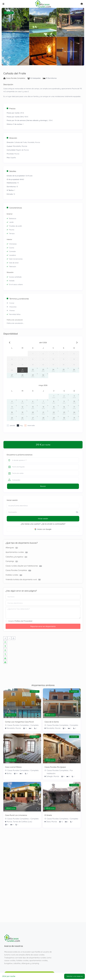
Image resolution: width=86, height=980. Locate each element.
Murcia (24, 146)
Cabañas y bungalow (14, 557)
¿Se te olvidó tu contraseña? (53, 524)
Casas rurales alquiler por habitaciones (22, 566)
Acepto (20, 621)
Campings (10, 561)
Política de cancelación (15, 320)
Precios (11, 109)
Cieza (48, 822)
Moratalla (17, 146)
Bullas (9, 773)
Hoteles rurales (12, 575)
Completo (35, 725)
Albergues (10, 548)
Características (14, 208)
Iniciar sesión (43, 519)
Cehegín (49, 776)
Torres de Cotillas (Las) (22, 822)
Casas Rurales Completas (16, 78)
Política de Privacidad (23, 621)
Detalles (11, 171)
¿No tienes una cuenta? (31, 524)
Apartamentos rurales (15, 552)
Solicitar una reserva (74, 976)
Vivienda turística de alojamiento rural (21, 579)
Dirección (12, 138)
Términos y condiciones (18, 299)
